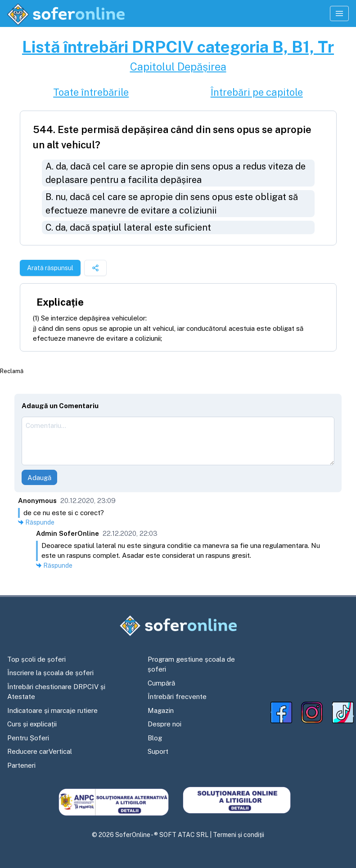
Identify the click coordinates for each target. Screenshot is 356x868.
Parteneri (21, 765)
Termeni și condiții (239, 835)
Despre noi (164, 724)
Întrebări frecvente (177, 697)
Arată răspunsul (50, 268)
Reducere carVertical (40, 751)
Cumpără (161, 683)
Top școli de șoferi (36, 659)
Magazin (161, 710)
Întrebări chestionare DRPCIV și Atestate (56, 692)
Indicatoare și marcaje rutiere (52, 710)
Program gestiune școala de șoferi (191, 664)
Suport (158, 751)
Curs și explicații (32, 724)
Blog (155, 738)
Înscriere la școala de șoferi (50, 673)
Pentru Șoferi (28, 738)
